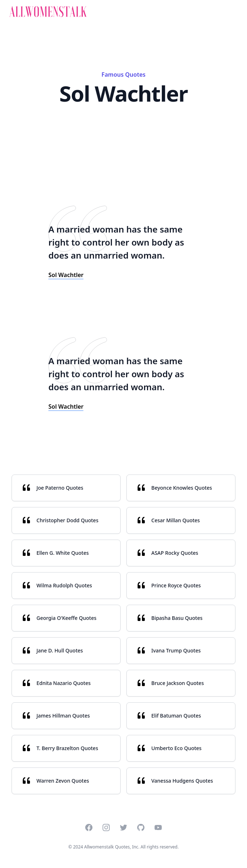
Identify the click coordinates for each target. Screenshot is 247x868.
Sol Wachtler (66, 275)
